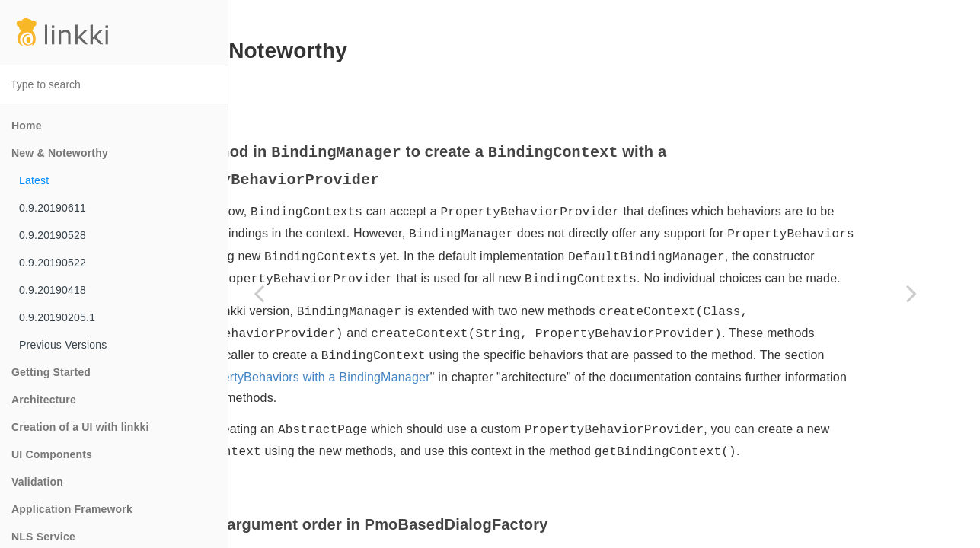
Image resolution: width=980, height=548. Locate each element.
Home (27, 126)
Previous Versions (63, 345)
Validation (37, 482)
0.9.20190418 (53, 290)
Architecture (44, 400)
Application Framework (72, 509)
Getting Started (51, 372)
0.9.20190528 (53, 235)
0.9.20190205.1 (57, 317)
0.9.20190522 (53, 263)
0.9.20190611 (53, 208)
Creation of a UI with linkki (80, 427)
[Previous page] (259, 293)
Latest (34, 180)
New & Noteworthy (60, 153)
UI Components (52, 454)
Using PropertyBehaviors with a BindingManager (606, 426)
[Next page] (911, 293)
